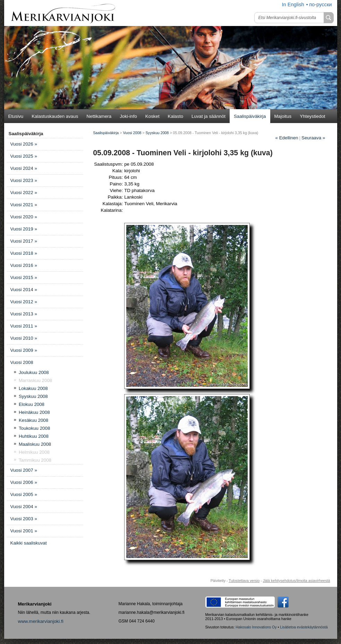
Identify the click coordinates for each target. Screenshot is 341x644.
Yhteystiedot (312, 116)
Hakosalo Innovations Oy (256, 627)
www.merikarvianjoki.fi (41, 621)
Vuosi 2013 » (24, 314)
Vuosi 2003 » (24, 519)
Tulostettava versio (244, 581)
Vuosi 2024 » (24, 168)
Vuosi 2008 (22, 362)
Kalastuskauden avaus (55, 116)
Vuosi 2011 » (24, 326)
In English (293, 5)
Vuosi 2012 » (24, 302)
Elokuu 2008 (32, 404)
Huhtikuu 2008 (34, 436)
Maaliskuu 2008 (35, 444)
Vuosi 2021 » (24, 205)
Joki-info (128, 116)
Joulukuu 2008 (34, 372)
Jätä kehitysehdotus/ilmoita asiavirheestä (297, 581)
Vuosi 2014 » (24, 290)
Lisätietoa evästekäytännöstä (304, 627)
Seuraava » (313, 138)
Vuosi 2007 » (24, 470)
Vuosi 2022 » (24, 193)
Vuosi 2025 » (24, 156)
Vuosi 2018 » (24, 253)
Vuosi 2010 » (24, 338)
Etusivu (16, 116)
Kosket (152, 116)
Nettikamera (99, 116)
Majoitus (283, 116)
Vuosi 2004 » (24, 507)
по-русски (320, 5)
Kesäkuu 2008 (33, 420)
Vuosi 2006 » (24, 482)
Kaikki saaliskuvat (29, 543)
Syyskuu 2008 (33, 396)
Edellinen (287, 138)
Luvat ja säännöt (208, 116)
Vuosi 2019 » (24, 229)
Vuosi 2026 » (24, 144)
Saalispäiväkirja (250, 116)
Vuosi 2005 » (24, 494)
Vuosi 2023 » (24, 180)
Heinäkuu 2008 (34, 412)
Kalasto (176, 116)
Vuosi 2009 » (24, 350)
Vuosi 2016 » (24, 265)
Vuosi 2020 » (24, 217)
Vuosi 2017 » (24, 241)
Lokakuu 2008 (33, 388)
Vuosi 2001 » (24, 531)
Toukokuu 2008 (34, 428)
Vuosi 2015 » (24, 277)
